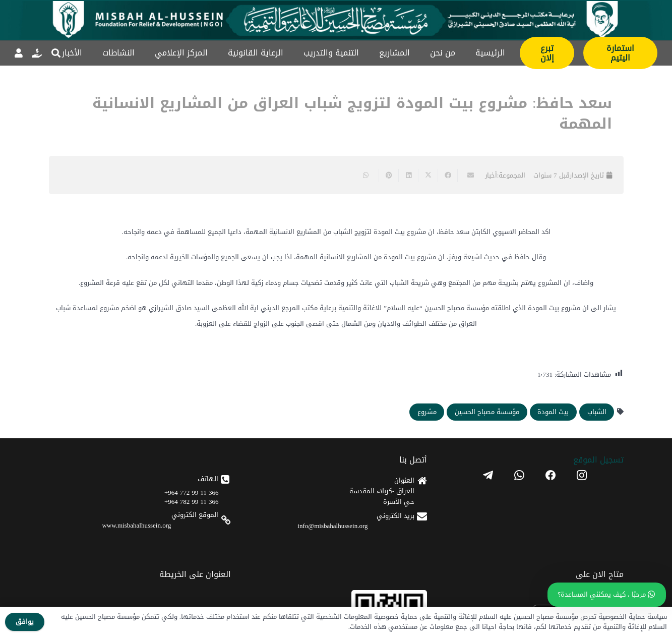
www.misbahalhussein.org (136, 525)
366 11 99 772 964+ (191, 493)
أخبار (491, 175)
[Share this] (447, 176)
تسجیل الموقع (598, 460)
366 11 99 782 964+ (191, 502)
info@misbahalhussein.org (332, 526)
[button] (56, 53)
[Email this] (467, 176)
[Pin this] (388, 176)
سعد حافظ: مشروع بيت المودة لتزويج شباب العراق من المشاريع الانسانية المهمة (352, 113)
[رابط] (37, 53)
